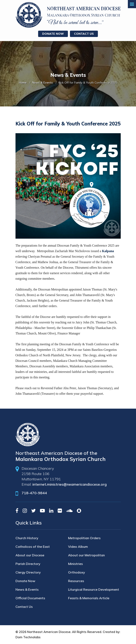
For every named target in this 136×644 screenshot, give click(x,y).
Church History (27, 538)
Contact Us (84, 34)
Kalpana (108, 251)
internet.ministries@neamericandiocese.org (70, 484)
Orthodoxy (77, 572)
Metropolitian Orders (84, 538)
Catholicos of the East (33, 547)
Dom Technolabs (28, 637)
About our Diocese (30, 555)
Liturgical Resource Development (94, 589)
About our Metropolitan (86, 555)
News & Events (43, 83)
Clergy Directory (28, 572)
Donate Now (53, 34)
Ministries (75, 564)
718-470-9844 (34, 493)
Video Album (78, 547)
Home (23, 83)
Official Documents (30, 598)
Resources (76, 581)
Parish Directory (28, 564)
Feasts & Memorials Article (89, 598)
